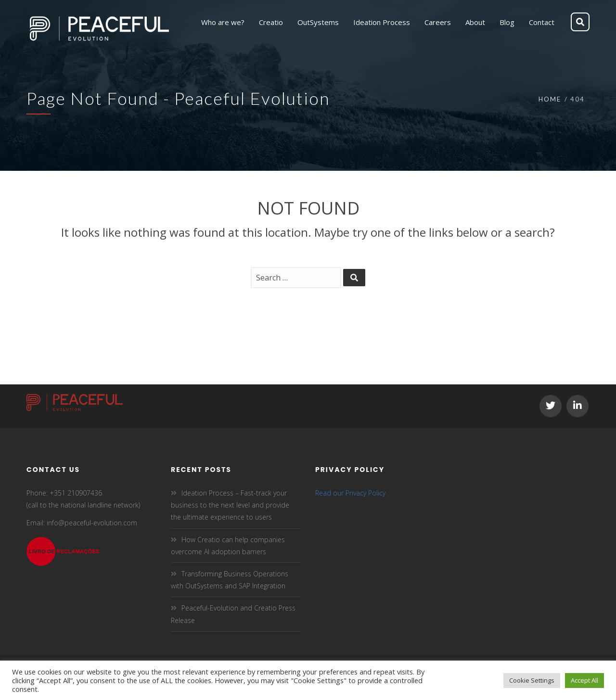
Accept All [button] (584, 680)
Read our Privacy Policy (350, 493)
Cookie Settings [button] (532, 680)
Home (550, 99)
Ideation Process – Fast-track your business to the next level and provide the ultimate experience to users (230, 505)
